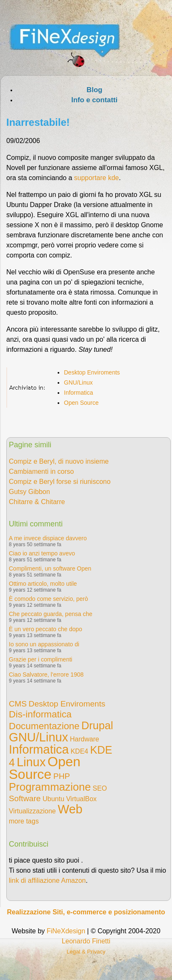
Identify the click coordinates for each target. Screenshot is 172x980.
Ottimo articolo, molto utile (43, 584)
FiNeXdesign (66, 931)
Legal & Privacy (86, 952)
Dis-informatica (40, 714)
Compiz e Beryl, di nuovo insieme (59, 461)
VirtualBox (81, 799)
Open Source (81, 403)
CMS (18, 704)
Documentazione (44, 726)
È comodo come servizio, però (48, 599)
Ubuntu (53, 799)
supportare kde (97, 178)
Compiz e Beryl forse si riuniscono (60, 482)
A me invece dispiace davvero (48, 538)
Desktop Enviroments (92, 372)
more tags (24, 821)
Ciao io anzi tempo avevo (42, 553)
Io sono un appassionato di (44, 644)
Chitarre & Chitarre (37, 502)
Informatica (78, 393)
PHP (62, 776)
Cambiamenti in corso (41, 471)
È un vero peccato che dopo (45, 629)
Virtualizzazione (32, 811)
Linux (31, 762)
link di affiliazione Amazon (47, 880)
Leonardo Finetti (86, 941)
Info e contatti (94, 100)
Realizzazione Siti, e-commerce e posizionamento (86, 912)
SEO (100, 788)
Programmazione (50, 787)
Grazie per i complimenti (41, 659)
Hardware (84, 739)
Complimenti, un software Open (50, 568)
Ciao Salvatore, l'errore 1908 (46, 675)
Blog (94, 90)
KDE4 (79, 751)
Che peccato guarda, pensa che (50, 614)
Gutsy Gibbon (29, 492)
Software (25, 798)
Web (70, 809)
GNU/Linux (78, 382)
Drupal (97, 725)
